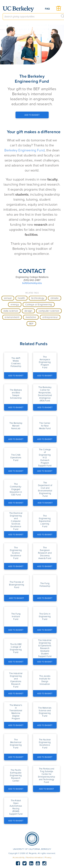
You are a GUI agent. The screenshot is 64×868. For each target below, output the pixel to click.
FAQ (47, 9)
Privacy (48, 857)
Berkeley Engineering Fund (25, 150)
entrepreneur (50, 317)
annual (8, 298)
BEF (31, 324)
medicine (31, 317)
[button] (16, 362)
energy (15, 305)
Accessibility (19, 857)
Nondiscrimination (35, 857)
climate (55, 298)
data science (11, 311)
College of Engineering (39, 305)
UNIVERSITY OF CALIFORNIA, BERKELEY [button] (32, 849)
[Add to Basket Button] (32, 115)
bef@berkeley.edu (32, 283)
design (28, 311)
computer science (49, 311)
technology (38, 298)
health (21, 298)
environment (12, 317)
